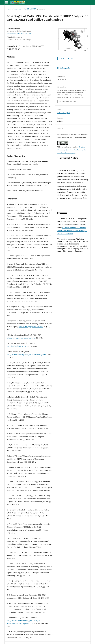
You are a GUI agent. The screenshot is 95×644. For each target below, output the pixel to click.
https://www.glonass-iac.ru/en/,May (21, 338)
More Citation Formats (67, 101)
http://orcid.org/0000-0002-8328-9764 (19, 34)
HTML (72, 58)
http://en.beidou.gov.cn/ (16, 346)
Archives (18, 9)
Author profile (65, 68)
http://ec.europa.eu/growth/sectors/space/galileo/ (27, 354)
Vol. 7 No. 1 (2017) (30, 9)
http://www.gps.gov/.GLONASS (31, 327)
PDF (62, 58)
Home (9, 9)
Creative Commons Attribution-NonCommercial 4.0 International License (72, 150)
